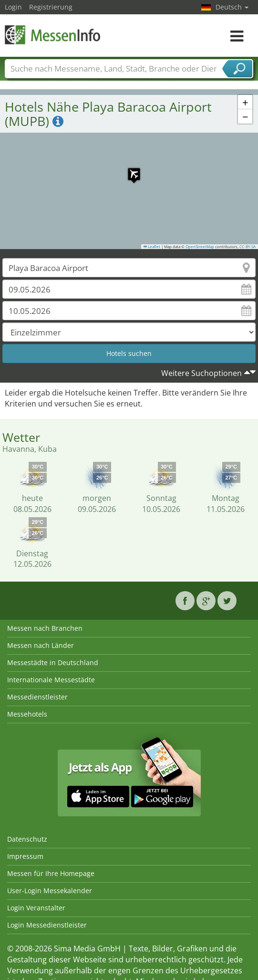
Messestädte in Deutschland (53, 662)
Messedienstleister (37, 697)
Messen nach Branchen (45, 628)
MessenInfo (52, 35)
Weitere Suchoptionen (201, 373)
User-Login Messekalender (50, 891)
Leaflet (152, 247)
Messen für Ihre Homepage (51, 873)
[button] (129, 169)
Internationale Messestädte (51, 680)
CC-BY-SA (248, 247)
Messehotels (27, 714)
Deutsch (232, 7)
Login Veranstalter (36, 908)
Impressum (25, 856)
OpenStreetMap (200, 247)
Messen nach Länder (41, 645)
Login (13, 7)
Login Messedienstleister (47, 925)
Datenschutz (27, 839)
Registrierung (51, 7)
